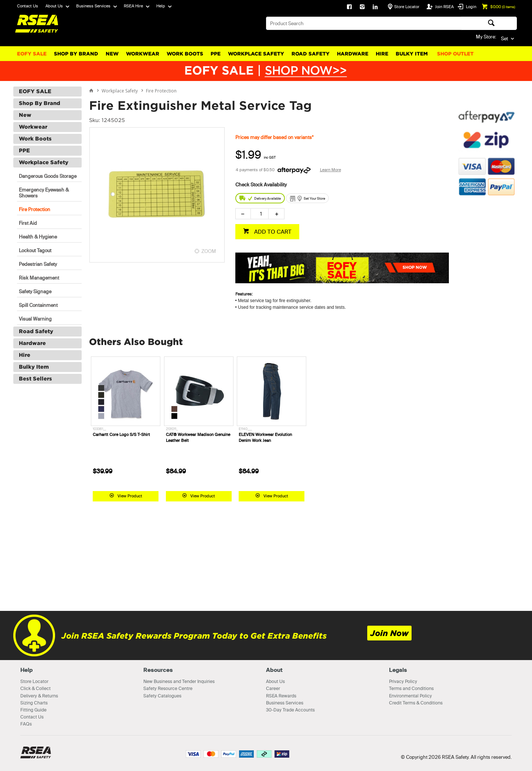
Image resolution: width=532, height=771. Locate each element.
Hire (382, 54)
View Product (130, 496)
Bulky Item (412, 54)
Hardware (353, 54)
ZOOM (209, 251)
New (112, 54)
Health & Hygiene (38, 237)
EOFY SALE (32, 54)
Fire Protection (35, 209)
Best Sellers (35, 379)
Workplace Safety (256, 54)
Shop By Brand (76, 54)
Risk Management (39, 278)
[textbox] (364, 23)
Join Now (389, 633)
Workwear (143, 54)
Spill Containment (38, 305)
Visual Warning (35, 319)
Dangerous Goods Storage (48, 176)
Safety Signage (35, 291)
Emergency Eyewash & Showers (44, 193)
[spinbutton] (260, 214)
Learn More (330, 170)
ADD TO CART (272, 232)
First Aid (28, 223)
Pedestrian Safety (38, 264)
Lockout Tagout (35, 250)
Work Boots (185, 54)
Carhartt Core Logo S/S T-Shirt (121, 434)
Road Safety (311, 54)
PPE (216, 54)
